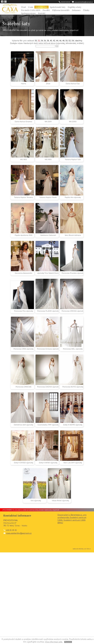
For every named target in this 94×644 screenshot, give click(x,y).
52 (70, 41)
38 (48, 41)
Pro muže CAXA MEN (31, 10)
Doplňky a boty (74, 7)
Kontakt (42, 13)
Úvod (23, 7)
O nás (31, 7)
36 (45, 41)
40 (51, 41)
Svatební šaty (41, 7)
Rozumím (68, 642)
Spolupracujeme (28, 13)
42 (54, 41)
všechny (79, 41)
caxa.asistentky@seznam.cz (82, 2)
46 (61, 41)
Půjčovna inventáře (61, 10)
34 (41, 41)
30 (35, 41)
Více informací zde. (54, 642)
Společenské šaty (58, 7)
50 (67, 41)
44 (57, 41)
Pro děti (46, 10)
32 (38, 41)
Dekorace (76, 10)
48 (64, 41)
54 (73, 41)
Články (86, 10)
